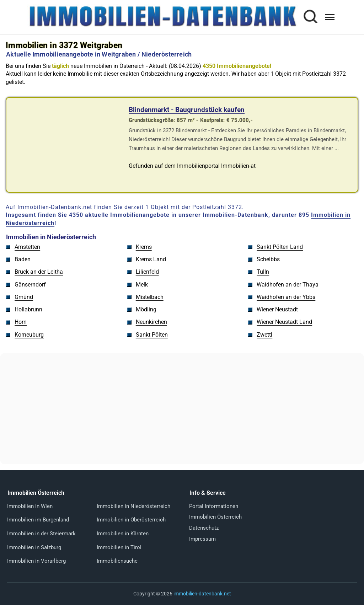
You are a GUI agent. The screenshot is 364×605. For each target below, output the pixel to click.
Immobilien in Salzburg (34, 547)
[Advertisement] (182, 409)
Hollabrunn (28, 309)
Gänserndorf (30, 285)
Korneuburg (29, 335)
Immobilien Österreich (215, 517)
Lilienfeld (147, 272)
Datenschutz (204, 528)
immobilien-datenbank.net (202, 594)
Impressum (202, 539)
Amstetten (27, 247)
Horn (21, 322)
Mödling (146, 309)
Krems (144, 247)
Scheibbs (268, 259)
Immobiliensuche (117, 561)
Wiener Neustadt (277, 309)
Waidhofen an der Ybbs (286, 297)
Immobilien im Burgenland (38, 520)
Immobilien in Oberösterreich (131, 520)
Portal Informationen (214, 506)
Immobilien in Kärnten (123, 534)
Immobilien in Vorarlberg (36, 561)
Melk (142, 285)
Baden (23, 259)
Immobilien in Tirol (119, 547)
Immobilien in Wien (30, 506)
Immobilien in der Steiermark (41, 534)
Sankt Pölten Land (280, 247)
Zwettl (264, 335)
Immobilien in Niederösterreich (133, 506)
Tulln (263, 272)
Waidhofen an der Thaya (288, 285)
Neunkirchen (151, 322)
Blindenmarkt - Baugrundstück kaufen (187, 110)
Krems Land (151, 259)
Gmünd (24, 297)
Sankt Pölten (152, 335)
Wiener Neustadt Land (284, 322)
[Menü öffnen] (330, 17)
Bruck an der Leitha (39, 272)
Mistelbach (150, 297)
